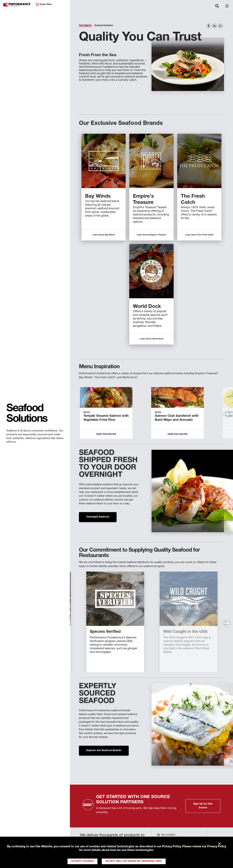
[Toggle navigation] (217, 6)
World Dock (147, 307)
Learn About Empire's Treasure (151, 235)
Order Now (44, 4)
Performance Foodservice (17, 5)
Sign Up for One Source (203, 806)
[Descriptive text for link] (104, 161)
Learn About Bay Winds (104, 235)
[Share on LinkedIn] (215, 26)
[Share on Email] (220, 26)
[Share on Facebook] (209, 26)
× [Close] (220, 844)
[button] (226, 414)
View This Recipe (106, 434)
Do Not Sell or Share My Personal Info (134, 861)
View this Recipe (178, 434)
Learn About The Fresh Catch (199, 235)
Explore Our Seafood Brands (104, 751)
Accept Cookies (82, 861)
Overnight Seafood (98, 517)
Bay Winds (98, 197)
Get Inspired (85, 25)
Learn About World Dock (152, 339)
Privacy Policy (171, 847)
